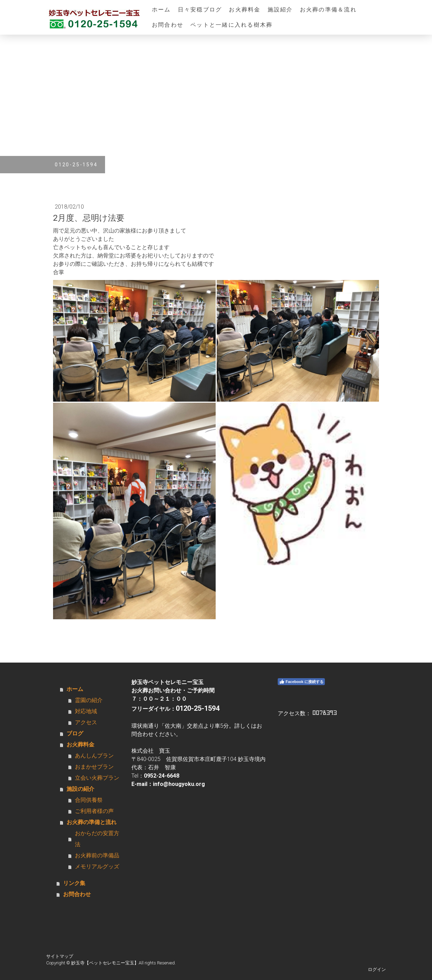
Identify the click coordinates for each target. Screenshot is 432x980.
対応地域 (86, 711)
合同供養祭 (89, 800)
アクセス (86, 722)
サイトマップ (60, 956)
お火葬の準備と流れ (92, 822)
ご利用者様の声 (94, 811)
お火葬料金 (245, 10)
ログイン (377, 969)
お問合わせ (168, 25)
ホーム (161, 10)
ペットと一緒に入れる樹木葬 (231, 25)
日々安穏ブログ (200, 10)
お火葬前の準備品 (97, 855)
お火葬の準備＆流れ (328, 10)
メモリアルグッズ (97, 867)
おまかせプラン (94, 767)
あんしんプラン (94, 756)
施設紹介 (280, 10)
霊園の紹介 (89, 700)
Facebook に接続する (301, 682)
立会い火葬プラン (97, 778)
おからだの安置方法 (97, 839)
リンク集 (74, 883)
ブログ (75, 733)
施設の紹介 (80, 789)
